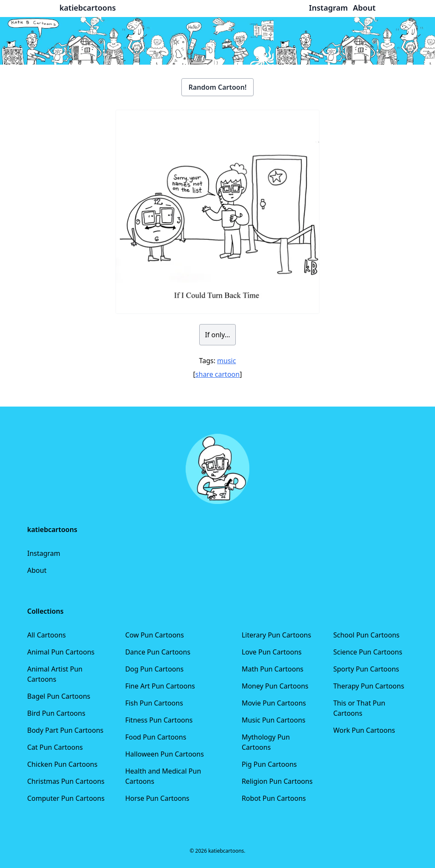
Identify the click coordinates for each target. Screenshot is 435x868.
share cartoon (217, 374)
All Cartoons (47, 635)
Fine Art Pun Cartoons (160, 686)
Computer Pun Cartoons (66, 798)
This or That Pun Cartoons (359, 708)
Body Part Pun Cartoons (65, 730)
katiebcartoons (88, 8)
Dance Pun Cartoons (158, 652)
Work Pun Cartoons (364, 730)
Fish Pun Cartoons (154, 703)
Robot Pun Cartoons (274, 798)
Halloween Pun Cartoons (165, 754)
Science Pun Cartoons (367, 652)
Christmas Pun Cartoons (66, 781)
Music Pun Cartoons (274, 720)
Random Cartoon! (218, 87)
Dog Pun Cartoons (154, 669)
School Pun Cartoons (366, 635)
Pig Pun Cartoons (269, 764)
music (226, 361)
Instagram (44, 553)
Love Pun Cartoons (272, 652)
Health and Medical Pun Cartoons (163, 776)
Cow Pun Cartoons (155, 635)
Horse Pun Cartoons (157, 798)
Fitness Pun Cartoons (159, 720)
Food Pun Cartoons (156, 737)
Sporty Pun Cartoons (366, 669)
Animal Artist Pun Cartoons (55, 674)
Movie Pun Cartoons (274, 703)
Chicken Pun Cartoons (62, 764)
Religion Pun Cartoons (277, 781)
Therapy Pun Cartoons (369, 686)
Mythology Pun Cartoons (266, 742)
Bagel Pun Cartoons (59, 696)
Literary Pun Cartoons (277, 635)
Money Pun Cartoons (275, 686)
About (37, 570)
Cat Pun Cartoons (55, 747)
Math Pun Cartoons (273, 669)
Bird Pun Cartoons (56, 713)
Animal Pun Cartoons (61, 652)
